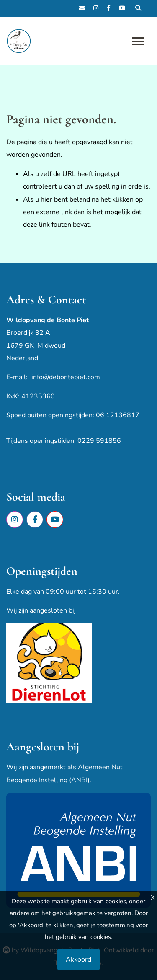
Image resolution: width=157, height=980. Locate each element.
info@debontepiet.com (66, 377)
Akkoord (78, 959)
